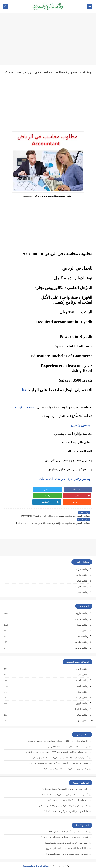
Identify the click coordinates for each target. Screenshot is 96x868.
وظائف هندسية (81, 613)
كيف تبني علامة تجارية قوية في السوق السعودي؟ (67, 848)
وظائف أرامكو (82, 569)
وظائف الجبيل (82, 697)
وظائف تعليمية (82, 636)
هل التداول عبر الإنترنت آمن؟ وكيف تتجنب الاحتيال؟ (66, 805)
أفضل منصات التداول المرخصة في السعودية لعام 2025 (65, 788)
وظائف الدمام (82, 674)
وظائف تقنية (83, 619)
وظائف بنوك (83, 574)
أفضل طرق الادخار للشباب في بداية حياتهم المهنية (66, 837)
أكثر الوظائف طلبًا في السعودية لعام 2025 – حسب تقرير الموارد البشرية (57, 746)
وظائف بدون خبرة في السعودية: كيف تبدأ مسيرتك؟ (66, 763)
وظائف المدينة (82, 691)
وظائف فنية (83, 630)
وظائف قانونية (82, 642)
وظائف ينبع (83, 714)
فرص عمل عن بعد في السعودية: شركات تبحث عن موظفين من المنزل (58, 757)
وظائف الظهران (81, 703)
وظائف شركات (82, 563)
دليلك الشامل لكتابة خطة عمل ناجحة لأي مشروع (67, 842)
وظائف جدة (83, 669)
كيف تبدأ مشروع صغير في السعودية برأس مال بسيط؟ (65, 831)
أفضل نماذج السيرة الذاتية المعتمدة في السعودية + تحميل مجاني (60, 751)
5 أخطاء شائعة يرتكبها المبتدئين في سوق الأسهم (67, 794)
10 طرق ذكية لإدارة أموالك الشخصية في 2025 (68, 825)
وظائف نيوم (83, 586)
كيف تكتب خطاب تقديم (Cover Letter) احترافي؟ (67, 740)
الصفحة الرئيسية (26, 407)
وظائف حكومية (82, 580)
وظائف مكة (83, 686)
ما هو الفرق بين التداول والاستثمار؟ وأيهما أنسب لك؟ (65, 783)
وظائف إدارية (82, 607)
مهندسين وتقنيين (82, 425)
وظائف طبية (83, 624)
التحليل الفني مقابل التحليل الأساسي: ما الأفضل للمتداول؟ (63, 800)
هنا (24, 390)
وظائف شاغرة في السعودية (36, 860)
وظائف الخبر (82, 680)
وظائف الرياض (81, 663)
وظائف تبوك (83, 709)
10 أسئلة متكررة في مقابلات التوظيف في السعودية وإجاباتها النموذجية (58, 735)
